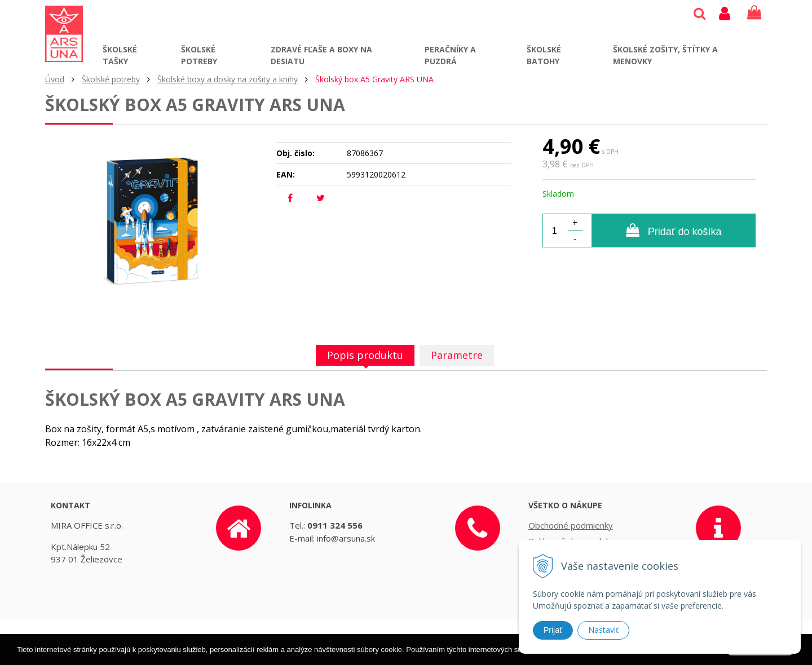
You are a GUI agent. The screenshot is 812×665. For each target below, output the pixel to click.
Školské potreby (199, 55)
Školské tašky (120, 55)
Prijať (553, 630)
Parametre (457, 355)
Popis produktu (365, 355)
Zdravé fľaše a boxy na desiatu (321, 55)
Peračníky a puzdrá (450, 55)
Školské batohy (544, 55)
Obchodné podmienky (571, 525)
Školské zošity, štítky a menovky (665, 55)
